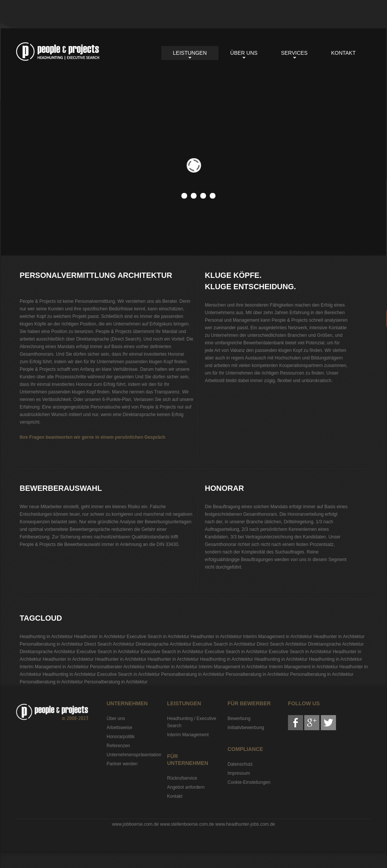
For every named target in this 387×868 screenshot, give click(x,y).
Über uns (244, 53)
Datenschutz (240, 764)
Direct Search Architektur (109, 644)
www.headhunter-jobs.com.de (245, 824)
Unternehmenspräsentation (134, 755)
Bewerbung (239, 718)
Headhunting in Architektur (46, 637)
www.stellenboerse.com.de (187, 824)
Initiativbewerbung (246, 728)
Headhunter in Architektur (100, 637)
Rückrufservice (182, 778)
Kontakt (343, 53)
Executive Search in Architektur (158, 637)
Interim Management (188, 735)
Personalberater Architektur (117, 667)
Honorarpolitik (121, 737)
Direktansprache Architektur (163, 644)
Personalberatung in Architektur (51, 644)
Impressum (239, 773)
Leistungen (190, 53)
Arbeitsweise (119, 728)
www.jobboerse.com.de (135, 824)
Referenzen (118, 746)
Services (294, 53)
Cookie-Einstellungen (249, 782)
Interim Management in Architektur (278, 637)
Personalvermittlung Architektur (58, 52)
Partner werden (122, 764)
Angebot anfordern (186, 787)
